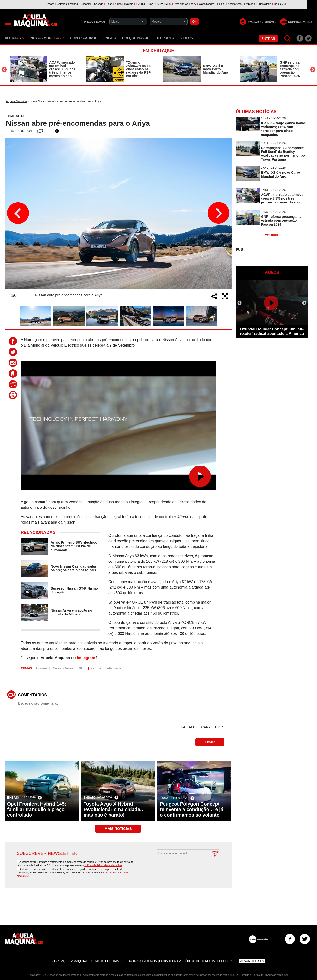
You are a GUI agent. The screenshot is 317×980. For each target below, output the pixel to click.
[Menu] (8, 23)
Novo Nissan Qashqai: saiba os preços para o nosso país (73, 568)
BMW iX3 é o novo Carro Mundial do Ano (215, 69)
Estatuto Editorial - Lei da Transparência (123, 961)
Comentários (32, 695)
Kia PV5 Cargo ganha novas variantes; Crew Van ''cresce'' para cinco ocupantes (283, 129)
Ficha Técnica (170, 961)
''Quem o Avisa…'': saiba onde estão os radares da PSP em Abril (138, 69)
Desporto (165, 38)
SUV (82, 668)
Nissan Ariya (63, 668)
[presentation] (183, 869)
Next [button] (313, 70)
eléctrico (114, 668)
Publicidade (227, 961)
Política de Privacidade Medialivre (103, 865)
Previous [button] (4, 70)
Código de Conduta (199, 961)
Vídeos (187, 38)
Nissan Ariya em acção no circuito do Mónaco (71, 612)
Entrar (268, 39)
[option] (43, 69)
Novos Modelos (47, 38)
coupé (96, 668)
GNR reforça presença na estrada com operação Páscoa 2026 (290, 69)
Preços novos (136, 38)
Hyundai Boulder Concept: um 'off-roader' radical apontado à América (272, 331)
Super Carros (84, 38)
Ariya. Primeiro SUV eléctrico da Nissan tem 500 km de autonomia (74, 546)
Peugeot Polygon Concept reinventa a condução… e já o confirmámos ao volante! (192, 809)
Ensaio (110, 38)
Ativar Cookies (252, 961)
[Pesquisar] (287, 38)
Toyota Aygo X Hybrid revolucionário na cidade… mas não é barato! (114, 809)
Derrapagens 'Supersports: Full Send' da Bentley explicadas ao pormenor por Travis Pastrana (284, 154)
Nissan (42, 668)
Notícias (15, 38)
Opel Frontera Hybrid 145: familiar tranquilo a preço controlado (37, 809)
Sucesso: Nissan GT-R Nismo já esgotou (74, 590)
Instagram (86, 658)
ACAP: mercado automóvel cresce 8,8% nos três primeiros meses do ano (62, 69)
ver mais (272, 234)
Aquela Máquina (16, 101)
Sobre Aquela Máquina (69, 961)
